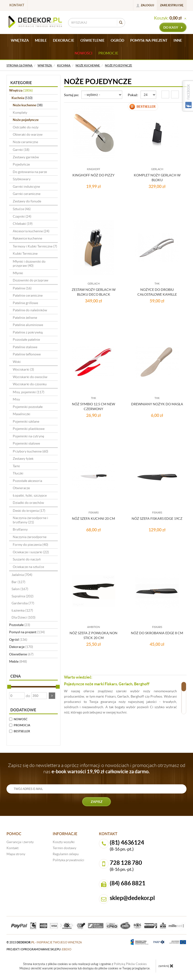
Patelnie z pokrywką (28, 332)
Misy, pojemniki (29, 392)
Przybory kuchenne (30, 451)
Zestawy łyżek (23, 459)
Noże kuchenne (28, 105)
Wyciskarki (23, 369)
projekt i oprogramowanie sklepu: (39, 949)
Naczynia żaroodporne (30, 537)
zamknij (166, 966)
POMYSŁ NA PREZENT (149, 40)
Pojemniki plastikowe (29, 429)
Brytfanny (20, 529)
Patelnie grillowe (25, 303)
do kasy (173, 27)
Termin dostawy (64, 848)
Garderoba (23, 603)
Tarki (16, 466)
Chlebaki (23, 224)
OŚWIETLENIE (93, 40)
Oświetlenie (21, 654)
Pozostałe (20, 625)
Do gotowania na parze (30, 172)
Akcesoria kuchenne (31, 231)
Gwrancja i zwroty (20, 842)
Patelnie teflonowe (27, 354)
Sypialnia (23, 596)
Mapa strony (16, 854)
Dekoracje (21, 647)
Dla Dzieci (23, 617)
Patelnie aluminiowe (28, 325)
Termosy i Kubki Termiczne (35, 246)
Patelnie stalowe (25, 347)
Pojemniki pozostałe (28, 407)
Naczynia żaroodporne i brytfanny (30, 520)
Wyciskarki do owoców (30, 377)
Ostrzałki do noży (26, 127)
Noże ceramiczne (25, 142)
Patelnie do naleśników (30, 310)
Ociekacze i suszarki (31, 552)
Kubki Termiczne (25, 253)
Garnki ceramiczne (27, 194)
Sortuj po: (71, 95)
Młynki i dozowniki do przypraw (29, 264)
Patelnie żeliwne (25, 318)
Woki (17, 362)
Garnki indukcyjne (26, 187)
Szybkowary (22, 179)
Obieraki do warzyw (28, 134)
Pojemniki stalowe (26, 443)
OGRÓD (117, 40)
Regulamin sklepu (66, 854)
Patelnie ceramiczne (28, 295)
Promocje (108, 53)
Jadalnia (22, 575)
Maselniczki (22, 414)
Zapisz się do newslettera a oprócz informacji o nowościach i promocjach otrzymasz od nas (97, 768)
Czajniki (22, 216)
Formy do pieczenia (30, 545)
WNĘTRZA (20, 40)
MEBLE (41, 40)
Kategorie (21, 83)
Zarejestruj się (172, 5)
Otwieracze (21, 488)
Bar (18, 582)
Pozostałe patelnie (26, 340)
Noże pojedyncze (26, 120)
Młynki (18, 273)
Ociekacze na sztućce (28, 567)
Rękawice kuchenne (27, 238)
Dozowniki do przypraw (31, 280)
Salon (20, 589)
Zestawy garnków (26, 157)
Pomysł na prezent (27, 632)
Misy (16, 399)
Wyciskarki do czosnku (30, 384)
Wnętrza (21, 90)
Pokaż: (133, 95)
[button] (52, 696)
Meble (18, 661)
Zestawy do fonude (27, 201)
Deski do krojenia (29, 511)
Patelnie (22, 288)
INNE (178, 40)
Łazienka (22, 610)
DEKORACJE (64, 40)
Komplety (20, 113)
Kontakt (17, 5)
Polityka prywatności (68, 860)
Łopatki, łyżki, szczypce (30, 495)
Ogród (18, 640)
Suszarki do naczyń (27, 559)
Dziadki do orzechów (28, 503)
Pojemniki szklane (26, 421)
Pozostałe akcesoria (27, 481)
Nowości (84, 53)
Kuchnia (22, 98)
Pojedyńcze (21, 164)
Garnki (21, 150)
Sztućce (22, 209)
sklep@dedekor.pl (132, 898)
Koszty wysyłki (64, 842)
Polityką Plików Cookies (130, 964)
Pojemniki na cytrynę (28, 436)
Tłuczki (18, 473)
